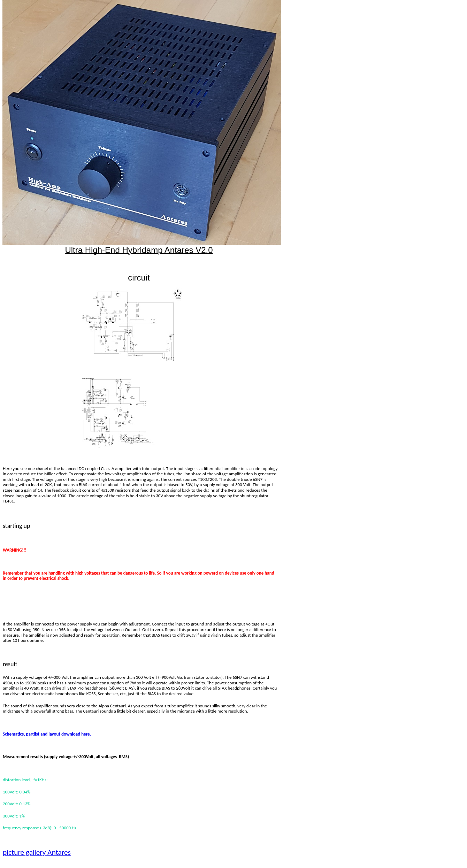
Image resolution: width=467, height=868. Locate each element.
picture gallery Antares (37, 852)
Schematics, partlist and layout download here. (47, 734)
